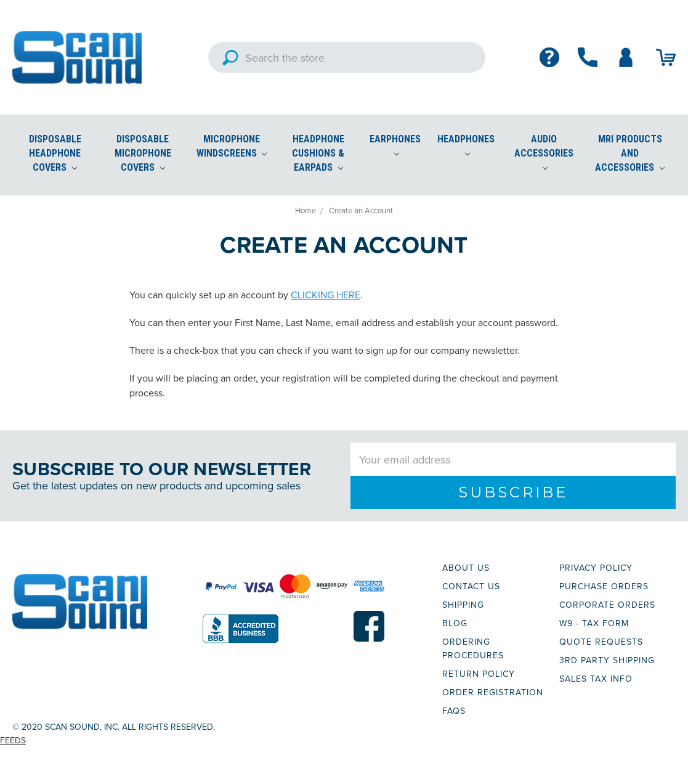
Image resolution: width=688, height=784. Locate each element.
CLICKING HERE (326, 295)
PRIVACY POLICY (596, 568)
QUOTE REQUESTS (601, 642)
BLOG (455, 623)
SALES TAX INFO (596, 679)
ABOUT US (466, 568)
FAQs (454, 711)
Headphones (466, 145)
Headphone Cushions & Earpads (318, 153)
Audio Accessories (544, 152)
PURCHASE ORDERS (604, 586)
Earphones (395, 145)
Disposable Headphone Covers (55, 153)
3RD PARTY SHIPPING (607, 660)
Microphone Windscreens (232, 146)
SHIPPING (463, 605)
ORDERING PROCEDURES (473, 648)
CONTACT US (471, 586)
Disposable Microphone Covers (143, 153)
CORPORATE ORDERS (607, 605)
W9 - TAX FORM (594, 623)
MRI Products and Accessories (630, 153)
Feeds (13, 740)
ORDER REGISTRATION (493, 692)
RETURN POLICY (479, 674)
